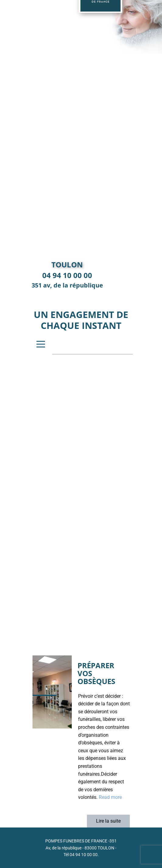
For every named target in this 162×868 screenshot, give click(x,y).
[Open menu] (41, 344)
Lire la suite (108, 821)
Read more (110, 797)
